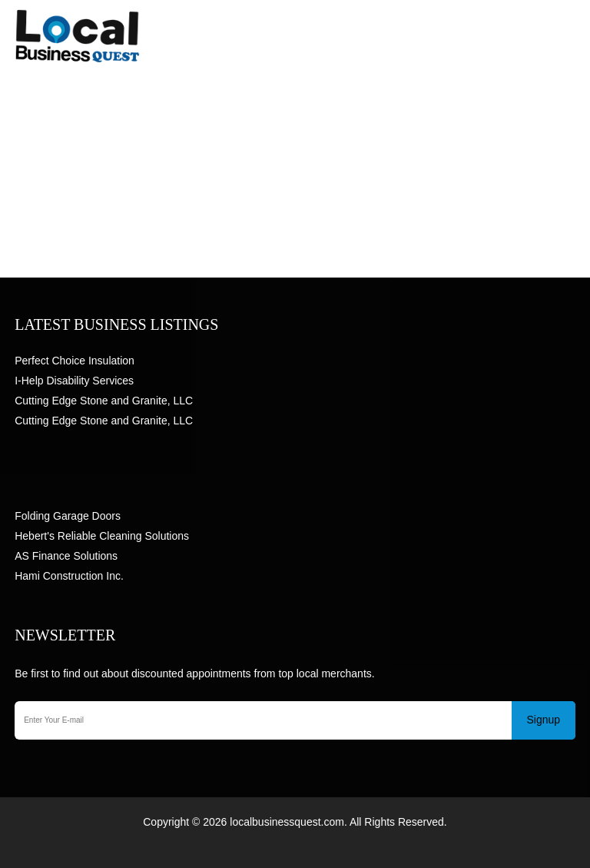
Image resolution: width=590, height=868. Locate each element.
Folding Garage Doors (68, 516)
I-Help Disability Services (74, 381)
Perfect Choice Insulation (75, 361)
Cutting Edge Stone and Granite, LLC (104, 401)
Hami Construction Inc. (69, 576)
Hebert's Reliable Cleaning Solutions (102, 536)
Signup (544, 720)
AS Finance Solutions (66, 556)
